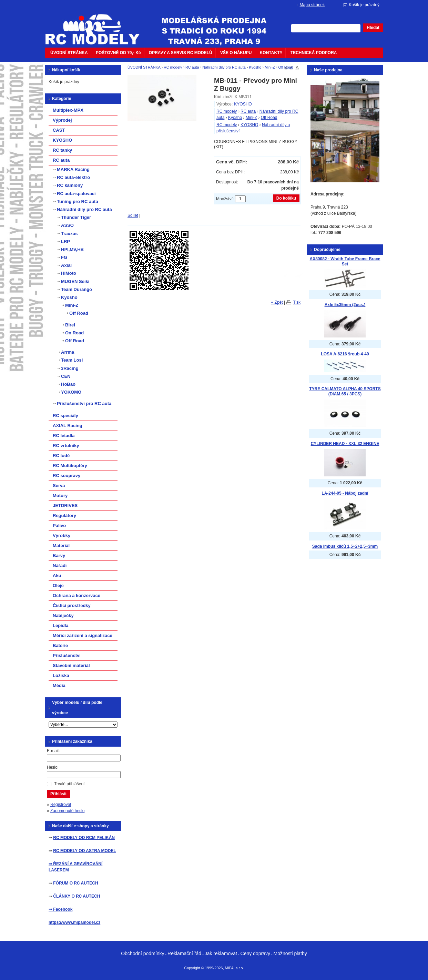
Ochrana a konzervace (77, 595)
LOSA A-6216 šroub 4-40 (345, 354)
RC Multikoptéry (70, 466)
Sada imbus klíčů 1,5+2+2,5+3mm (345, 546)
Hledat (373, 28)
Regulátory (64, 516)
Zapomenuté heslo (67, 811)
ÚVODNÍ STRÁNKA (69, 53)
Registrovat (61, 805)
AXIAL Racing (68, 426)
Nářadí (60, 565)
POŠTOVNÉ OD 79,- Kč (118, 53)
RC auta (192, 67)
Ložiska (61, 675)
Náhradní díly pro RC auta (224, 67)
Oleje (58, 585)
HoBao (68, 384)
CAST (59, 130)
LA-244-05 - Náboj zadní (345, 493)
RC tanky (62, 150)
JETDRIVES (65, 506)
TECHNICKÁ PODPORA (314, 53)
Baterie (60, 645)
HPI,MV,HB (72, 249)
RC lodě (61, 456)
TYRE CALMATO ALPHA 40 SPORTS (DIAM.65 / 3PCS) (345, 391)
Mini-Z (270, 67)
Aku (57, 575)
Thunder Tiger (76, 217)
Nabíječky (63, 615)
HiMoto (69, 273)
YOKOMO (71, 392)
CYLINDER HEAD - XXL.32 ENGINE (345, 444)
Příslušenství (67, 655)
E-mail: (53, 751)
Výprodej (62, 120)
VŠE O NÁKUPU (236, 53)
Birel (70, 325)
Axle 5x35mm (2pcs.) (345, 305)
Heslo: (53, 767)
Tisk (297, 302)
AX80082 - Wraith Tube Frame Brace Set (345, 261)
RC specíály (65, 416)
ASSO (67, 225)
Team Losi (72, 360)
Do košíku (286, 198)
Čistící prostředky (72, 605)
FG (64, 257)
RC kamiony (70, 185)
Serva (59, 486)
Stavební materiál (71, 665)
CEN (66, 376)
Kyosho (255, 67)
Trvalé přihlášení (69, 784)
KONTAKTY (271, 53)
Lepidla (61, 625)
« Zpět (277, 302)
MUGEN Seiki (75, 281)
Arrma (68, 352)
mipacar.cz (97, 25)
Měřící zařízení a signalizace (83, 635)
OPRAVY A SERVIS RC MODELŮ (181, 53)
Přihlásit (58, 794)
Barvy (59, 555)
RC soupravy (67, 476)
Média (59, 685)
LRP (65, 241)
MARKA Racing (73, 169)
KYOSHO (243, 104)
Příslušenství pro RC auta (84, 403)
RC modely (173, 67)
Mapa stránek (312, 5)
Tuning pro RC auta (78, 201)
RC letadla (64, 436)
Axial (66, 265)
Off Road (286, 67)
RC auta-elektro (73, 177)
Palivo (59, 526)
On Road (74, 333)
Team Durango (77, 289)
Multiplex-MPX (68, 110)
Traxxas (69, 234)
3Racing (70, 368)
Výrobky (62, 536)
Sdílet (133, 215)
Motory (60, 496)
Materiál (61, 545)
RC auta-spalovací (76, 194)
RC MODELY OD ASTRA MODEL (84, 851)
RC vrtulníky (66, 446)
